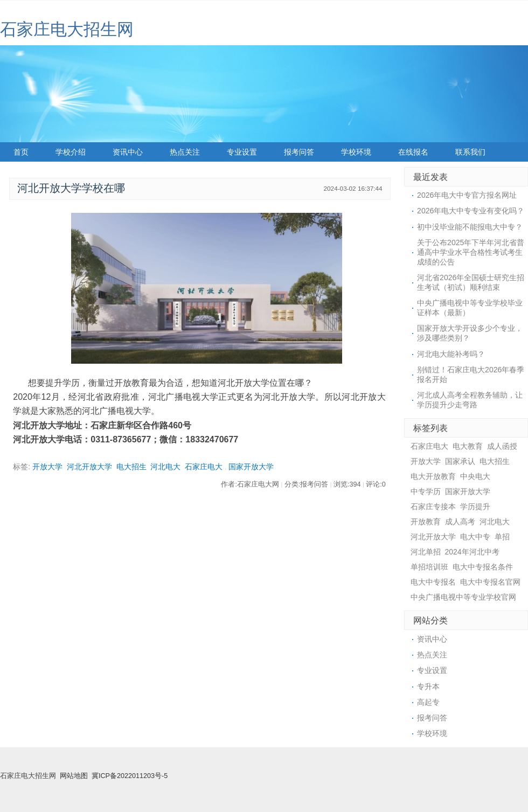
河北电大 (165, 467)
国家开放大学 (251, 467)
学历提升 (475, 506)
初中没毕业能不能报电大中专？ (470, 227)
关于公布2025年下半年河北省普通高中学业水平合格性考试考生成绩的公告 (471, 252)
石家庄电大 (204, 467)
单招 (502, 537)
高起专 (428, 702)
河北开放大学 (89, 467)
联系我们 (470, 152)
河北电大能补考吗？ (451, 354)
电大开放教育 (433, 476)
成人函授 (502, 446)
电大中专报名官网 (490, 582)
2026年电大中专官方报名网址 (467, 195)
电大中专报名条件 (483, 567)
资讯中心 (128, 152)
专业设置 (242, 152)
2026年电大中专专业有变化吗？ (471, 211)
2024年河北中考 (472, 552)
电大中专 (475, 537)
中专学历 (426, 491)
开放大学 (47, 467)
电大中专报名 (433, 582)
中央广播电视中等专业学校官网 (463, 597)
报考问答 (299, 152)
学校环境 (356, 152)
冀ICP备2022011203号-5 (130, 776)
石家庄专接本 (433, 506)
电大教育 (468, 446)
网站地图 (74, 776)
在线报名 (413, 152)
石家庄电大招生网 (67, 29)
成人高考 (460, 522)
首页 (21, 152)
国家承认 (460, 461)
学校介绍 (71, 152)
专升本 (428, 686)
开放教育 (426, 522)
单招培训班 (429, 567)
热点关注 (185, 152)
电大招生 (131, 467)
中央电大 (475, 476)
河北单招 (426, 552)
